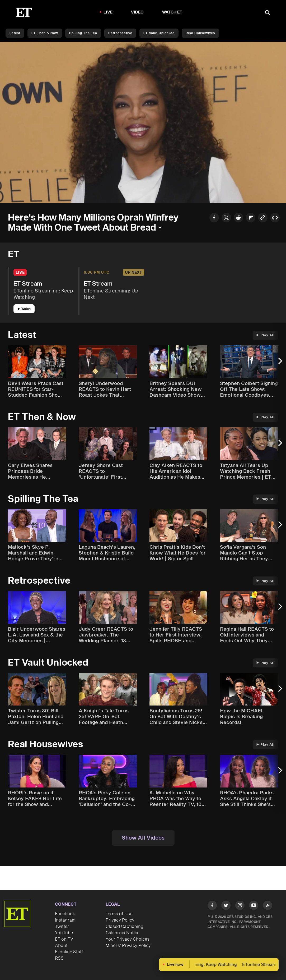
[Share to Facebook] (214, 219)
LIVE (108, 12)
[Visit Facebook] (212, 906)
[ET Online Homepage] (24, 12)
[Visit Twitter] (226, 906)
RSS (59, 958)
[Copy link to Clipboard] (263, 219)
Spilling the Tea (83, 33)
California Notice (123, 933)
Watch (24, 309)
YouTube (64, 933)
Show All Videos (143, 838)
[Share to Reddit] (238, 219)
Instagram (65, 920)
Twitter (62, 927)
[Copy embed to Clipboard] (275, 219)
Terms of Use (119, 914)
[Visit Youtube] (254, 906)
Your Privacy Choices (128, 939)
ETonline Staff (69, 952)
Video (137, 12)
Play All (265, 335)
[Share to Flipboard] (251, 219)
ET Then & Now (45, 33)
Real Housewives (200, 33)
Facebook (65, 914)
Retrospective (120, 33)
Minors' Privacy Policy (128, 946)
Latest (15, 33)
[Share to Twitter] (226, 219)
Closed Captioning (125, 927)
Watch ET (172, 12)
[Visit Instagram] (240, 906)
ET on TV (64, 939)
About (61, 946)
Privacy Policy (120, 920)
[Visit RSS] (268, 906)
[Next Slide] (279, 364)
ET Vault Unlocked (159, 33)
